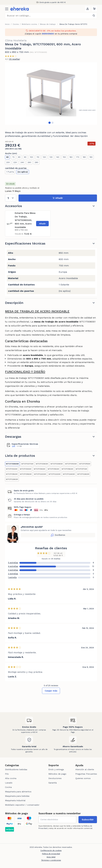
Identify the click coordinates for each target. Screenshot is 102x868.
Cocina (16, 24)
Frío (7, 774)
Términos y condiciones (51, 860)
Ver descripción (79, 136)
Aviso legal (51, 857)
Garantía (53, 783)
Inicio (7, 24)
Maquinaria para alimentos (18, 792)
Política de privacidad (51, 854)
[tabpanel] (51, 92)
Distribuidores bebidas (16, 769)
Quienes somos (83, 778)
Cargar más (51, 691)
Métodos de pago (57, 774)
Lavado (9, 783)
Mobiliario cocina (29, 24)
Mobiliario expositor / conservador (22, 805)
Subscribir (88, 820)
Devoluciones (55, 778)
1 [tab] (50, 123)
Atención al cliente (85, 769)
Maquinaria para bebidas (17, 796)
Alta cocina (11, 778)
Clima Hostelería (16, 40)
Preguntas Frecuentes (86, 774)
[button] (94, 9)
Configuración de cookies (51, 851)
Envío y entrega (56, 769)
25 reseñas (14, 59)
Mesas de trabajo (48, 24)
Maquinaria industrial (15, 800)
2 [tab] (52, 123)
